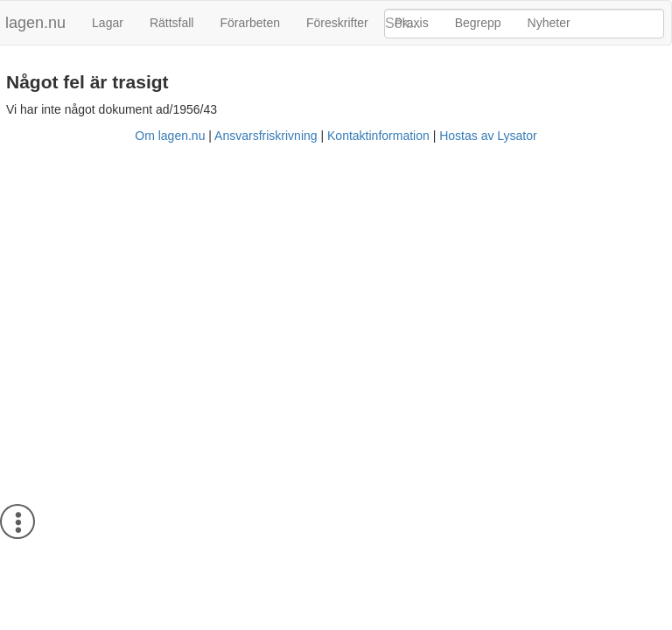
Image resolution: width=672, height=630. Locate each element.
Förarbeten (249, 23)
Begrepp (478, 23)
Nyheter (549, 23)
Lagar (108, 23)
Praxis (412, 23)
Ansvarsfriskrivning (266, 136)
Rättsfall (172, 23)
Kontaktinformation (378, 136)
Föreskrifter (337, 23)
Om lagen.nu (170, 136)
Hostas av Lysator (488, 136)
